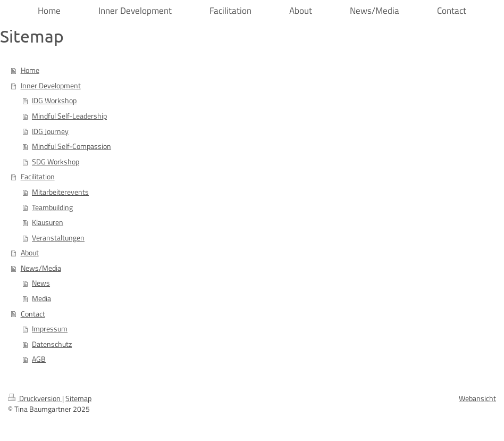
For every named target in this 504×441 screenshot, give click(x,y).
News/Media (41, 268)
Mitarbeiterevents (60, 192)
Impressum (50, 329)
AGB (39, 359)
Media (41, 298)
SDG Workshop (56, 162)
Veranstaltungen (58, 238)
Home (30, 70)
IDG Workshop (54, 101)
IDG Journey (50, 131)
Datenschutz (52, 344)
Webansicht (477, 398)
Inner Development (51, 86)
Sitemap (78, 398)
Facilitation (38, 177)
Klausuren (48, 222)
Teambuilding (52, 207)
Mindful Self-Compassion (72, 146)
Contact (33, 314)
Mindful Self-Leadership (69, 116)
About (30, 253)
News (41, 283)
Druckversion (35, 398)
